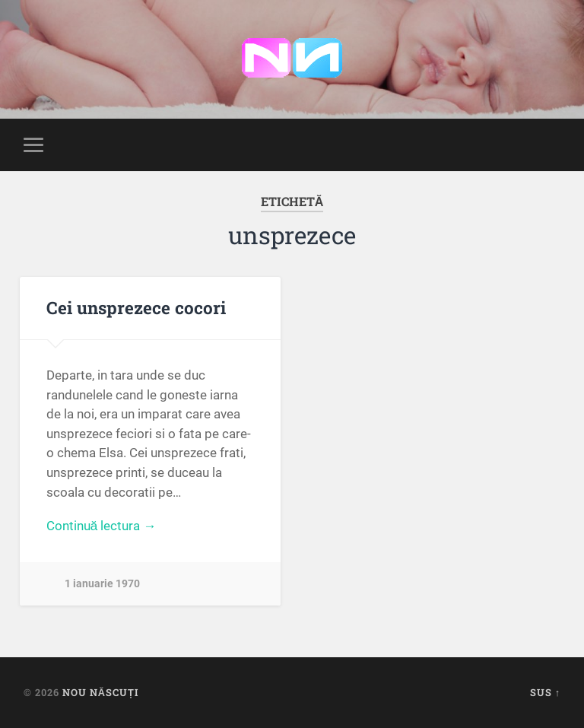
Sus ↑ (545, 692)
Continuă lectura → (102, 526)
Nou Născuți (100, 692)
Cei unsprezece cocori (136, 307)
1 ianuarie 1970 (102, 584)
